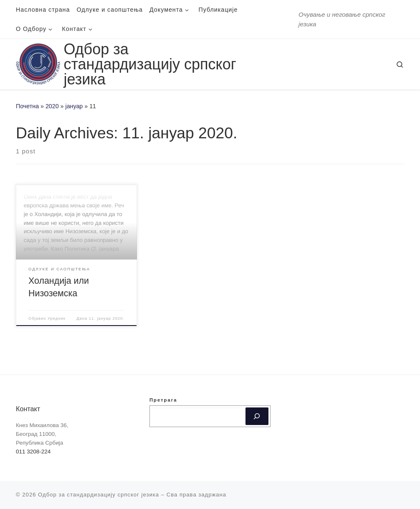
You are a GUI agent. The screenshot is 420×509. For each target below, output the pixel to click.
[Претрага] (257, 416)
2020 (52, 106)
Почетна (27, 106)
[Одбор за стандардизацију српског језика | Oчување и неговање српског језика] (38, 63)
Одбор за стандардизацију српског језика (99, 495)
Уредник (57, 318)
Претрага (163, 400)
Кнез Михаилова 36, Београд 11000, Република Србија (42, 434)
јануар (74, 106)
